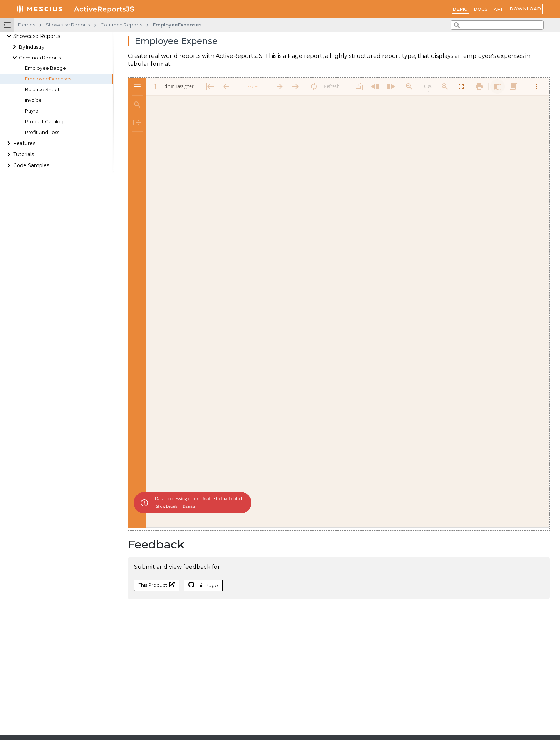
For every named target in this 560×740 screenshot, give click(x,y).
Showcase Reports (37, 36)
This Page (203, 585)
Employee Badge (46, 68)
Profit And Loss (42, 132)
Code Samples (31, 165)
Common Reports (40, 58)
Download (525, 9)
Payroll (33, 111)
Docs (481, 9)
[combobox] (497, 25)
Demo (460, 9)
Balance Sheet (42, 90)
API (498, 9)
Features (24, 143)
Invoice (33, 100)
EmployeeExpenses (48, 79)
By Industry (32, 47)
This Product (157, 585)
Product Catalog (44, 122)
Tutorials (24, 154)
